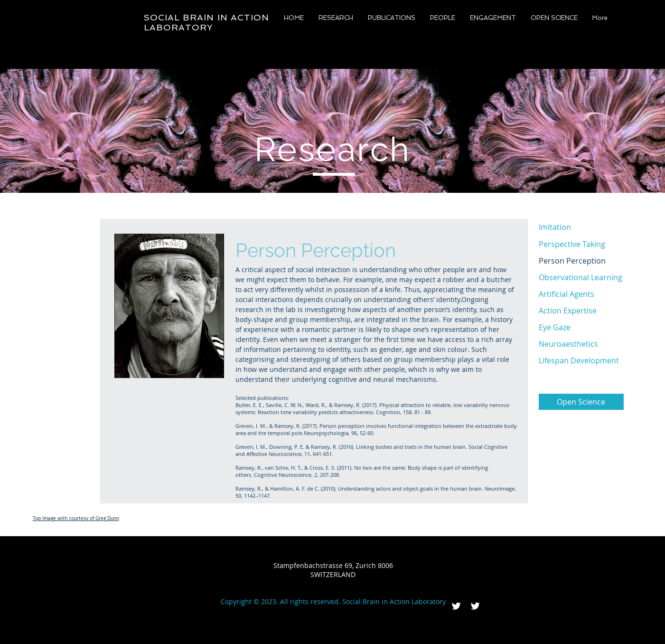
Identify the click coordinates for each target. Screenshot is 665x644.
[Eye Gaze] (581, 327)
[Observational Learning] (581, 277)
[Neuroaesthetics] (581, 344)
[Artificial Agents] (581, 294)
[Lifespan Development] (581, 360)
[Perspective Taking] (581, 244)
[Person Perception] (581, 261)
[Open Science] (581, 402)
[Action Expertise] (581, 311)
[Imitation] (581, 227)
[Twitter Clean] (456, 606)
